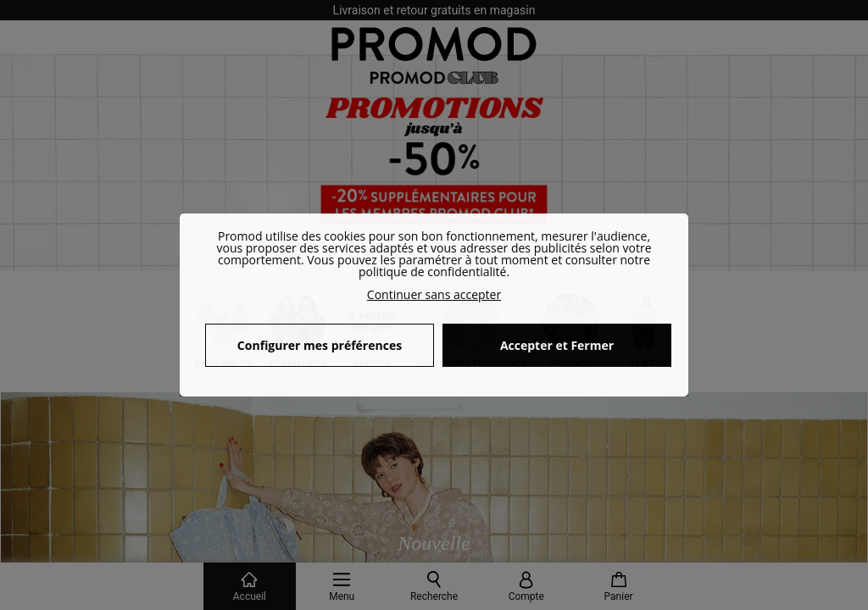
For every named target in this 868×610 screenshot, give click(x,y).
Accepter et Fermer (557, 345)
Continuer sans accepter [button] (434, 294)
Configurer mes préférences (320, 345)
